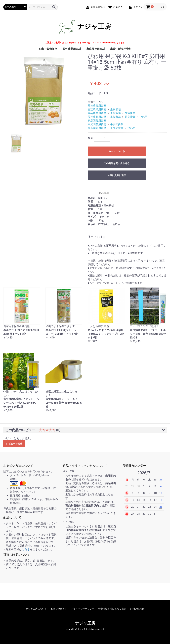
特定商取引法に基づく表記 (112, 609)
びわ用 (143, 117)
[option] (44, 91)
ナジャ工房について (36, 609)
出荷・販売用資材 (121, 49)
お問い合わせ (137, 609)
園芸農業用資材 (72, 49)
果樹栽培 (116, 109)
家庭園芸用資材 (96, 49)
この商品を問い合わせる (117, 163)
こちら (26, 549)
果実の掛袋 (117, 124)
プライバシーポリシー (83, 609)
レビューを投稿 (14, 444)
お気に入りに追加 (117, 175)
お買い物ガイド (59, 609)
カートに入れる (117, 151)
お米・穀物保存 (48, 49)
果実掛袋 (130, 113)
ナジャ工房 (85, 27)
